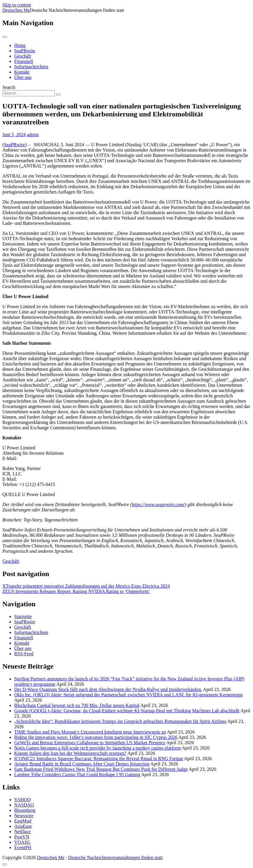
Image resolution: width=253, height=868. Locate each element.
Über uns (23, 77)
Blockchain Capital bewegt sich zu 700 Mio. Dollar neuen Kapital (77, 705)
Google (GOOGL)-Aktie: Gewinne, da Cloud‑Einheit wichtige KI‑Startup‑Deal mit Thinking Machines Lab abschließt (127, 711)
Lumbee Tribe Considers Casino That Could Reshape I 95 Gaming (77, 774)
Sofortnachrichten (31, 67)
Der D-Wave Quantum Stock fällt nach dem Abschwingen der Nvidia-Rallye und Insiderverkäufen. (108, 689)
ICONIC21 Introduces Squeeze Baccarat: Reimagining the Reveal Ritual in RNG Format (99, 759)
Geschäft (23, 56)
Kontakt (22, 72)
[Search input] (29, 93)
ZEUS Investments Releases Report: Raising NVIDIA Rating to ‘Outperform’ (76, 591)
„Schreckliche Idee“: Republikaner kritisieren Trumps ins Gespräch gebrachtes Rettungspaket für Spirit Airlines (120, 721)
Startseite (23, 616)
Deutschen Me (16, 10)
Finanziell (24, 61)
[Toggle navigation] (5, 37)
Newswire (24, 816)
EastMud (23, 821)
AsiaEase (23, 826)
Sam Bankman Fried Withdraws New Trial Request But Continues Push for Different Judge (101, 769)
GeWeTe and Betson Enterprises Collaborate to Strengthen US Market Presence (90, 743)
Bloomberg (25, 810)
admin (33, 135)
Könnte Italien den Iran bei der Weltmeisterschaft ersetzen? (70, 753)
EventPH (23, 847)
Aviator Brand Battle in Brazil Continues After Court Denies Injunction (82, 764)
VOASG (22, 842)
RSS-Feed (24, 654)
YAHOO (22, 800)
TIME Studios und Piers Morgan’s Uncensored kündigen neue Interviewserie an (90, 732)
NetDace (22, 832)
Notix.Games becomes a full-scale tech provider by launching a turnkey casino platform (98, 748)
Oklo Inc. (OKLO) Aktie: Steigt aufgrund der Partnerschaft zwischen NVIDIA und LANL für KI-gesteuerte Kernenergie (129, 695)
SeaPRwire (25, 51)
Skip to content (17, 5)
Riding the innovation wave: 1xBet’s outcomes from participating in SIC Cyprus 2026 (96, 737)
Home (20, 45)
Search (9, 87)
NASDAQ (24, 805)
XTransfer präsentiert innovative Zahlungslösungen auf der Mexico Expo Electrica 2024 (86, 586)
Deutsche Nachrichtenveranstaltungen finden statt (115, 858)
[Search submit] (58, 95)
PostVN (22, 837)
